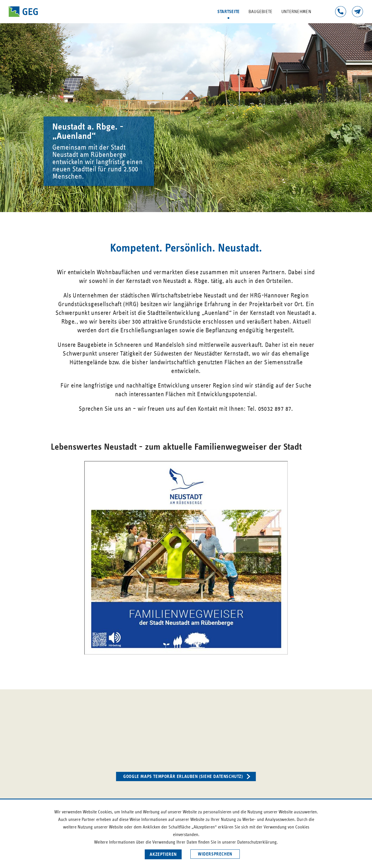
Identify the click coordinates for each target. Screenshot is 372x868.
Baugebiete (261, 12)
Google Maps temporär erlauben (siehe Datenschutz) (183, 776)
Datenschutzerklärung (257, 842)
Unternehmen (296, 12)
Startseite (229, 12)
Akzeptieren (163, 854)
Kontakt (357, 12)
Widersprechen (215, 854)
